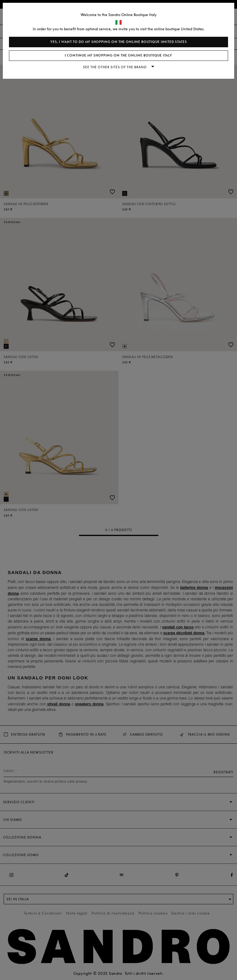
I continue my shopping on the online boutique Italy (118, 55)
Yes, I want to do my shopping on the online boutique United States (119, 42)
